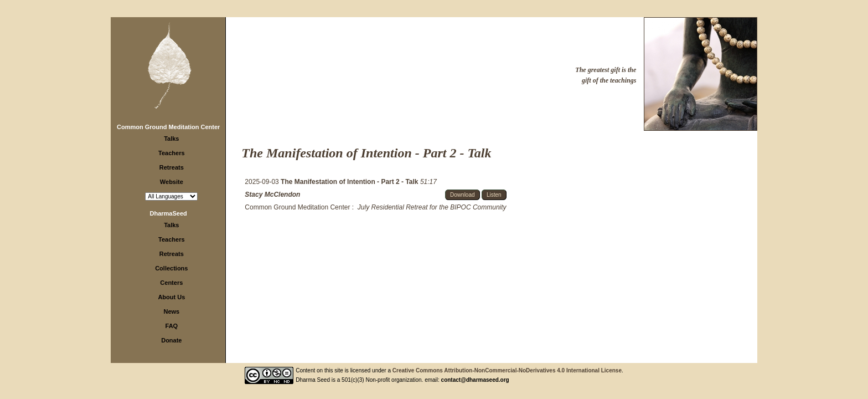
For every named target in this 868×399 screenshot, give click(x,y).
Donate (171, 340)
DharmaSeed (169, 213)
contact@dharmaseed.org (475, 380)
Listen (494, 195)
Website (172, 182)
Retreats (172, 167)
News (171, 311)
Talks (171, 139)
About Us (171, 297)
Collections (171, 268)
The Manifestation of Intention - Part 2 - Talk (350, 182)
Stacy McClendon (272, 195)
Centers (171, 283)
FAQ (172, 326)
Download (462, 195)
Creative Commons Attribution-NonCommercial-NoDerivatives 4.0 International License (507, 370)
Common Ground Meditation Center (168, 127)
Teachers (172, 153)
